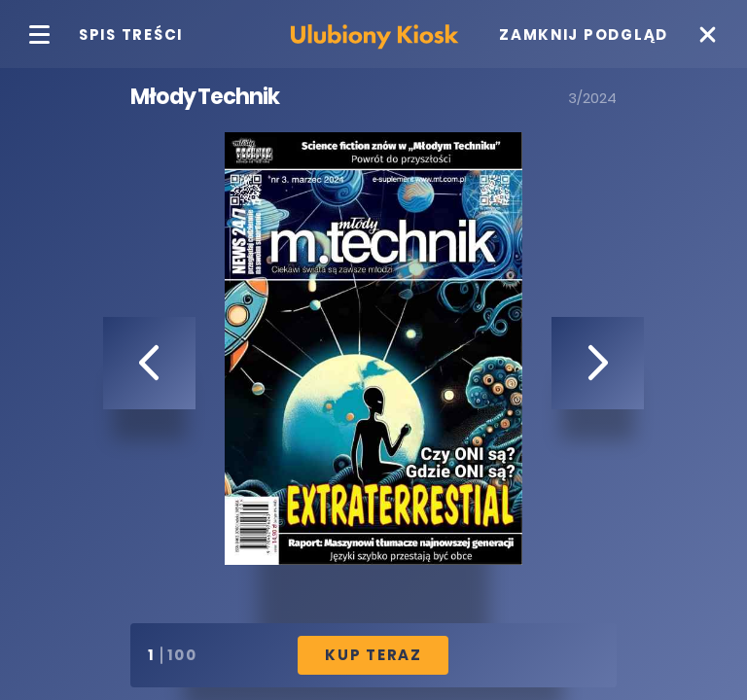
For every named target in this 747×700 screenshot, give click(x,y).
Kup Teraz (373, 655)
